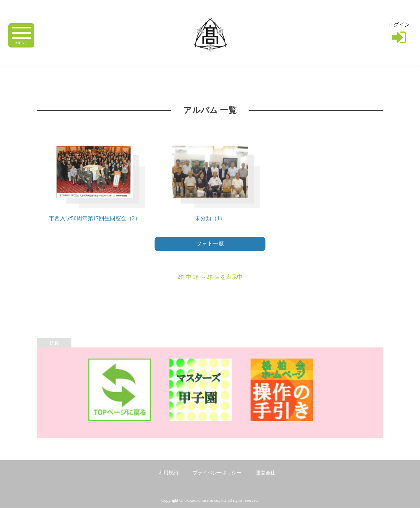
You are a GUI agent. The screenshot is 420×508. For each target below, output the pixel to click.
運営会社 (265, 473)
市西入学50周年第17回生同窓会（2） (95, 218)
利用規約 (168, 473)
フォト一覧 (210, 244)
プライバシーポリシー (217, 473)
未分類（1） (210, 218)
